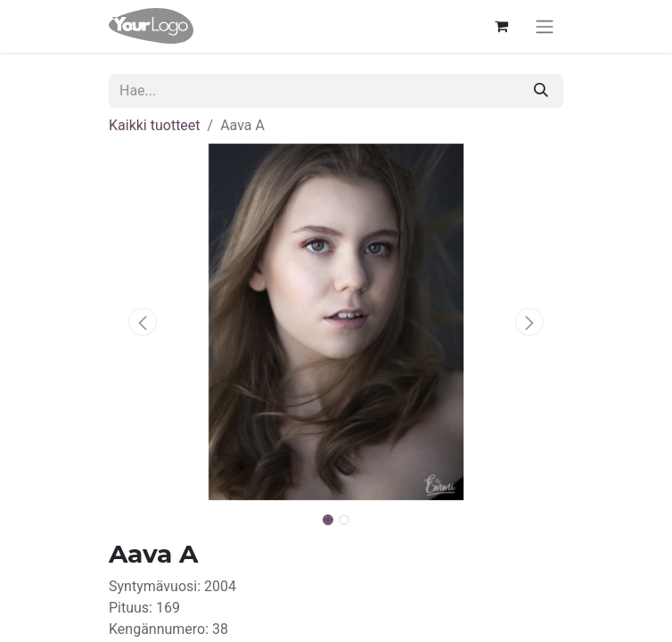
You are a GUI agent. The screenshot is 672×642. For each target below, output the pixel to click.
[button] (143, 322)
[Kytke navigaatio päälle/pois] (545, 26)
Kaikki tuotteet (155, 125)
